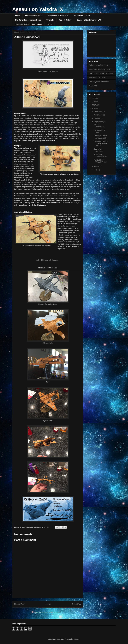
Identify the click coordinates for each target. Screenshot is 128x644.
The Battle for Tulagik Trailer (100, 161)
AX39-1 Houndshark (99, 126)
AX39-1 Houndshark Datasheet (48, 260)
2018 (94, 102)
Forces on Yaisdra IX (34, 16)
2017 (94, 105)
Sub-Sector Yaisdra (82, 16)
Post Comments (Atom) (53, 612)
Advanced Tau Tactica (48, 72)
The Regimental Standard (99, 82)
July (96, 170)
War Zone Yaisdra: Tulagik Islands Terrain (101, 143)
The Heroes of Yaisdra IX (58, 16)
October (97, 118)
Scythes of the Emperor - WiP (89, 20)
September (98, 122)
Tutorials (50, 20)
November (98, 115)
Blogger (76, 639)
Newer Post (19, 604)
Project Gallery (65, 20)
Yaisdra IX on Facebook (98, 65)
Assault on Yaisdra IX (38, 9)
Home (17, 16)
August (97, 166)
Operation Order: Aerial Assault (100, 137)
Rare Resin (94, 86)
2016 (94, 108)
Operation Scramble (98, 150)
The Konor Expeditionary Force (28, 20)
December (98, 111)
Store (49, 24)
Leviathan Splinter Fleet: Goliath (28, 24)
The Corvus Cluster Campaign (101, 73)
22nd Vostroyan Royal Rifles (100, 69)
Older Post (77, 604)
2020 (94, 98)
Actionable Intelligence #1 (100, 156)
